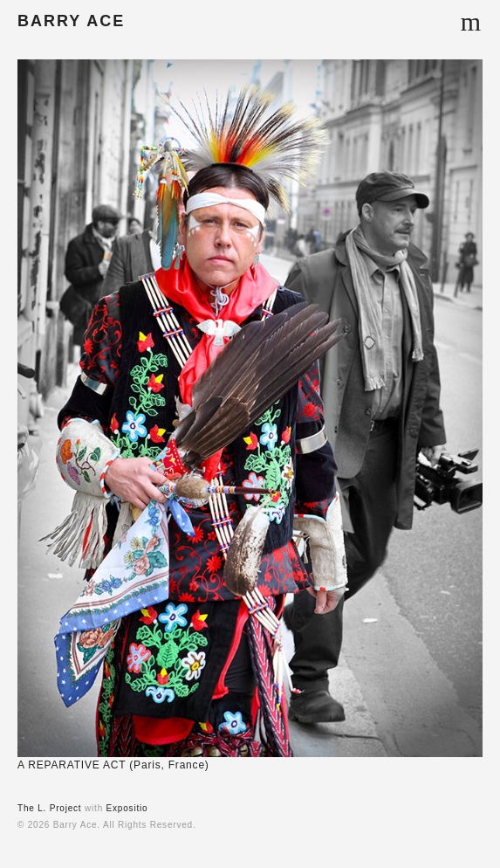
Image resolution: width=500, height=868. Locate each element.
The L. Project (49, 808)
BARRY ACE (71, 21)
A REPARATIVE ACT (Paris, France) (113, 765)
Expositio (127, 808)
